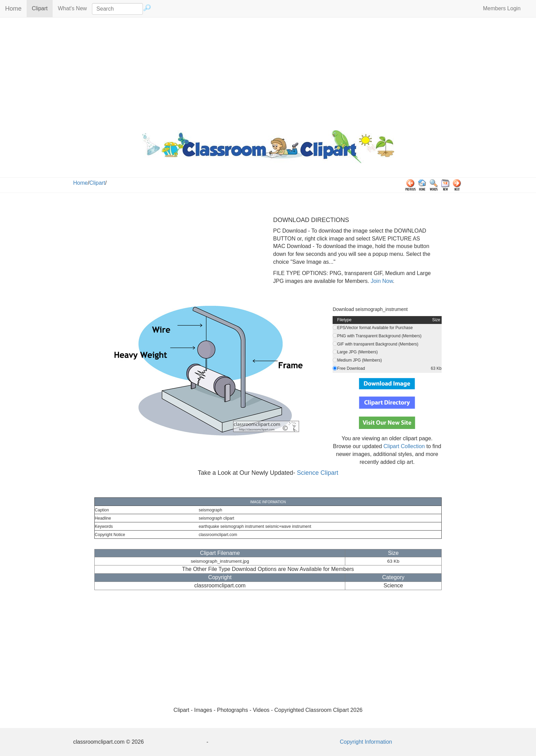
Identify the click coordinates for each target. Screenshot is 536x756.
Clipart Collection (404, 446)
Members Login (502, 8)
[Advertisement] (268, 72)
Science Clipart (318, 473)
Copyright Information (366, 742)
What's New (72, 8)
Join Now (381, 281)
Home (13, 9)
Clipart (42, 8)
